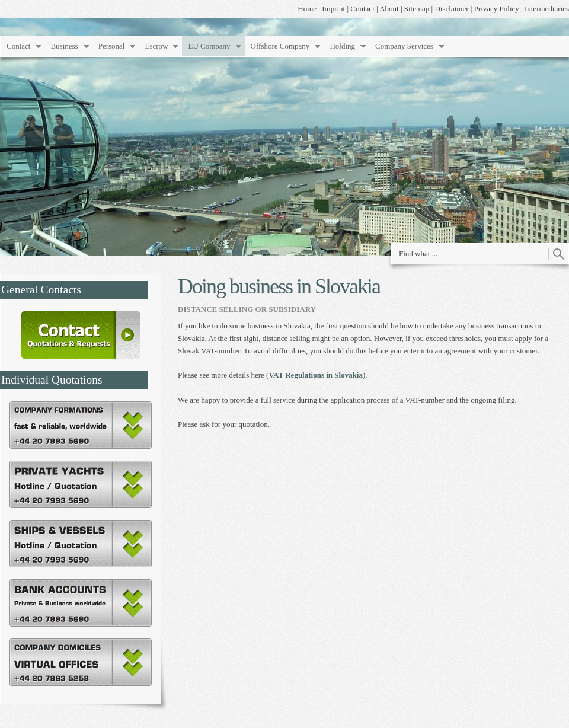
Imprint (333, 9)
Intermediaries (547, 9)
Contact (362, 9)
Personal (112, 46)
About (389, 9)
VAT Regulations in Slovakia (316, 375)
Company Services (404, 46)
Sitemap (417, 9)
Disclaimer (451, 9)
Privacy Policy (497, 9)
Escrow (156, 46)
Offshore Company (280, 46)
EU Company (209, 46)
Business (64, 46)
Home (307, 9)
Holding (342, 46)
